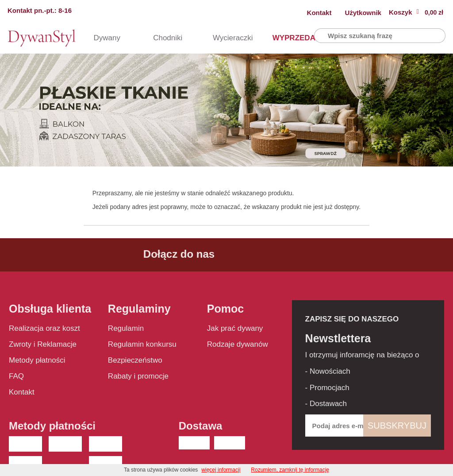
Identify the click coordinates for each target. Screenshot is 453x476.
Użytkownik (363, 13)
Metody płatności (37, 360)
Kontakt (319, 13)
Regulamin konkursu (142, 344)
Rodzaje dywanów (238, 344)
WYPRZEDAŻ (284, 38)
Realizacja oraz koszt (44, 328)
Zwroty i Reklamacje (43, 344)
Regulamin (126, 328)
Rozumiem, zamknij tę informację (290, 470)
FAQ (16, 376)
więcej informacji (221, 470)
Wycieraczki (225, 38)
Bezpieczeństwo (135, 360)
